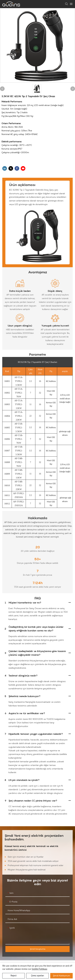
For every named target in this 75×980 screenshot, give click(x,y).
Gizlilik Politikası (39, 969)
